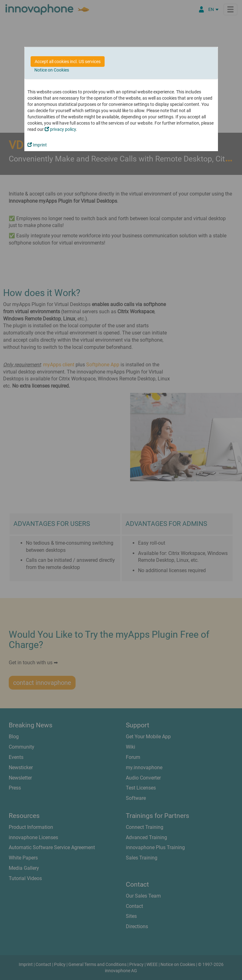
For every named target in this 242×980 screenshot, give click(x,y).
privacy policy (60, 129)
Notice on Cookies (52, 70)
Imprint (37, 145)
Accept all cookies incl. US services (68, 62)
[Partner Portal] (201, 9)
